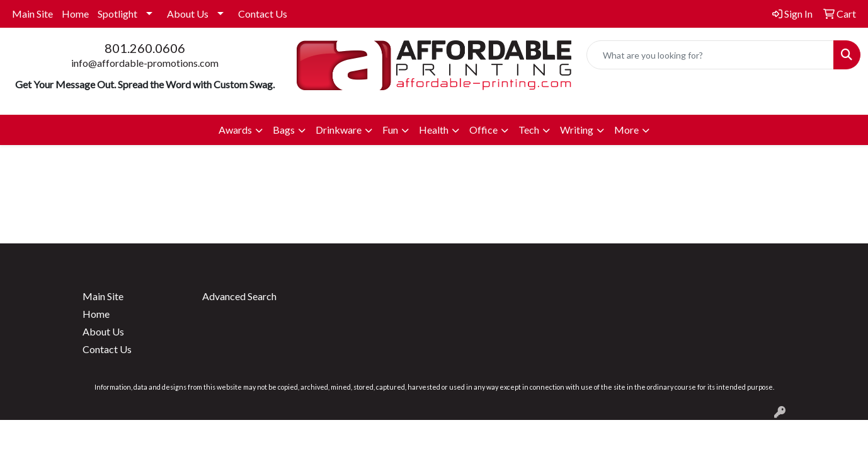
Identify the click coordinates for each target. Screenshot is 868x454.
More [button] (626, 130)
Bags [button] (284, 130)
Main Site (32, 14)
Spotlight (117, 14)
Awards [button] (235, 130)
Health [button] (434, 130)
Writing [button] (577, 130)
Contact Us (263, 14)
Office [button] (483, 130)
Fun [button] (390, 130)
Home (75, 14)
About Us (188, 14)
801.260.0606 (145, 48)
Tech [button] (529, 130)
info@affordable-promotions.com (145, 63)
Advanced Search (239, 296)
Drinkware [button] (339, 130)
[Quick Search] (710, 55)
